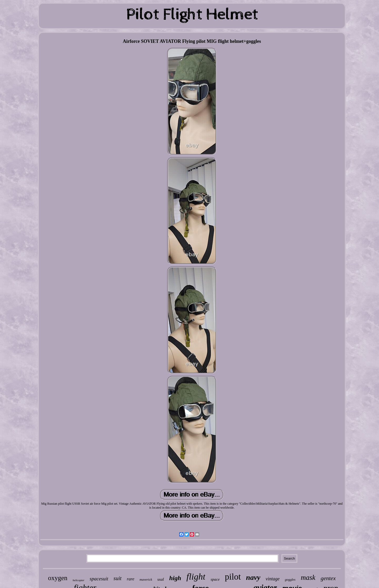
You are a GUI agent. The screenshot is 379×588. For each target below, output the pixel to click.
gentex (328, 578)
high (175, 578)
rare (131, 579)
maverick (146, 579)
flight (196, 577)
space (215, 579)
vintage (273, 579)
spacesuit (99, 579)
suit (117, 578)
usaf (161, 579)
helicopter (79, 580)
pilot (233, 577)
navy (253, 577)
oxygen (58, 578)
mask (308, 577)
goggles (290, 579)
